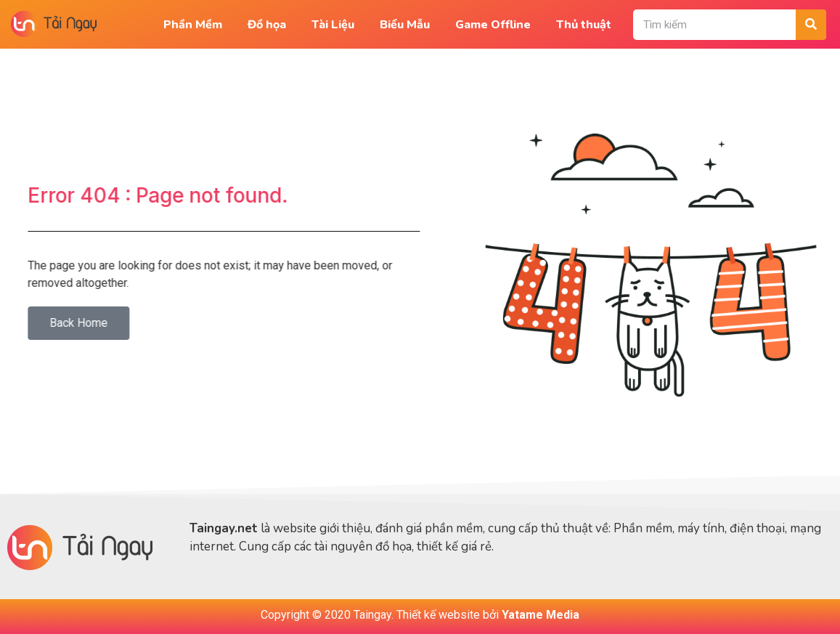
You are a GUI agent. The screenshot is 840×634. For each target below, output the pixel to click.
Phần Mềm (193, 25)
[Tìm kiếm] (811, 25)
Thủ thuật (584, 25)
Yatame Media (541, 615)
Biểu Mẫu (405, 25)
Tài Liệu (333, 25)
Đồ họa (267, 25)
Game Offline (493, 25)
